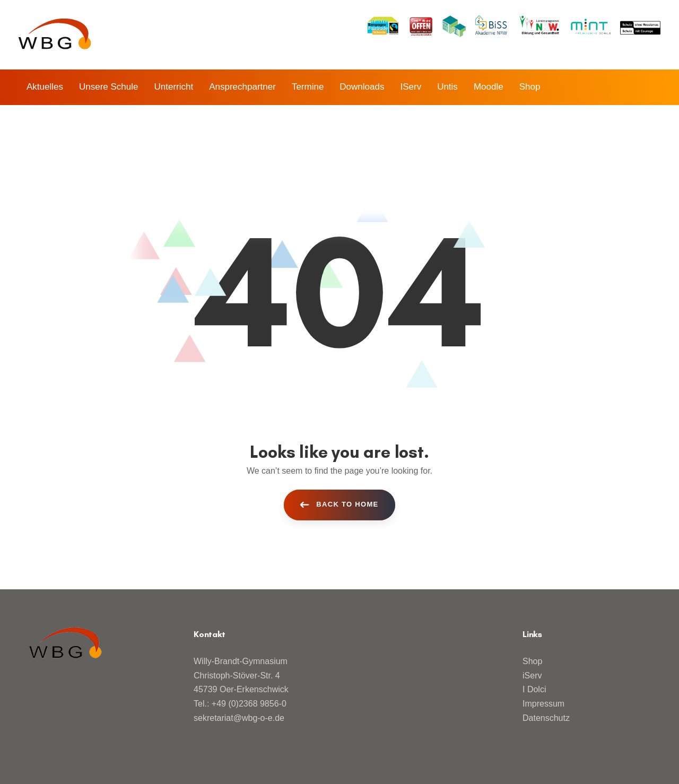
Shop (532, 661)
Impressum (543, 704)
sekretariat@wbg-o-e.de (239, 718)
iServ (532, 676)
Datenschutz (546, 718)
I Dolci (534, 689)
